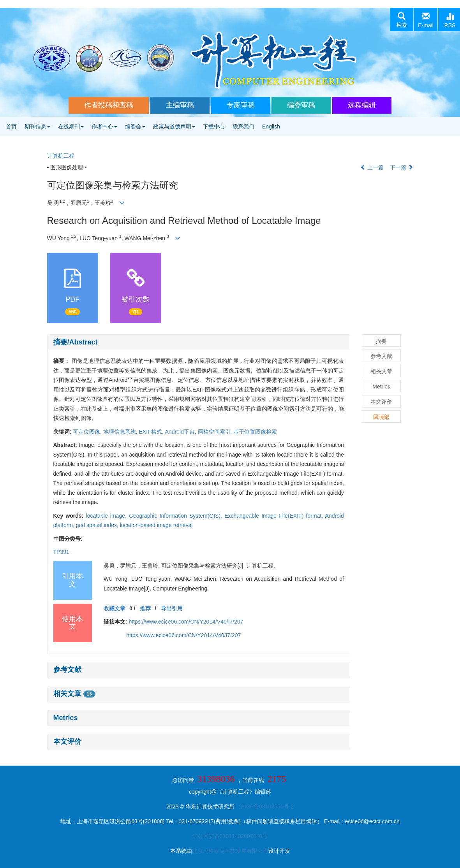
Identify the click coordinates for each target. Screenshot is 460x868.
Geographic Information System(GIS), (177, 516)
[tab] (199, 343)
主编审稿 (180, 105)
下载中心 (214, 127)
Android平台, (182, 432)
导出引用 (172, 608)
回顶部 (381, 417)
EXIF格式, (152, 432)
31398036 (216, 779)
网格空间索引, (216, 432)
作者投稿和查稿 (109, 105)
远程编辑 (362, 105)
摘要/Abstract (76, 342)
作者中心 (104, 127)
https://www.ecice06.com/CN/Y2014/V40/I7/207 (186, 622)
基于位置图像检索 (255, 432)
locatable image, (108, 516)
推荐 (145, 608)
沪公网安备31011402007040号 (230, 836)
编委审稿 (301, 105)
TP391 (61, 552)
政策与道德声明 (174, 127)
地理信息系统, (121, 432)
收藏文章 (115, 608)
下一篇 (402, 167)
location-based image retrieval (156, 525)
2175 (277, 779)
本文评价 (67, 741)
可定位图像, (88, 432)
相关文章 (74, 694)
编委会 (135, 127)
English (271, 127)
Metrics (66, 718)
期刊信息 (37, 127)
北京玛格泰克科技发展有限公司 (230, 851)
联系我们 (243, 127)
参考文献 (67, 669)
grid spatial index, (98, 525)
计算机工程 (61, 156)
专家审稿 (241, 105)
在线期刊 (71, 127)
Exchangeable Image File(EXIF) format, (275, 516)
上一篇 (372, 167)
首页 (11, 127)
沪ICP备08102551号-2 (266, 807)
